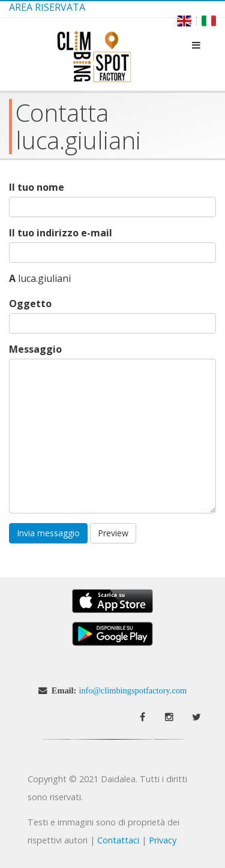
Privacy (163, 840)
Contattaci (118, 840)
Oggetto (30, 304)
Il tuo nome (37, 187)
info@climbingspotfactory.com (133, 690)
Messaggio (35, 349)
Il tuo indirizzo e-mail (61, 233)
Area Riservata (47, 7)
